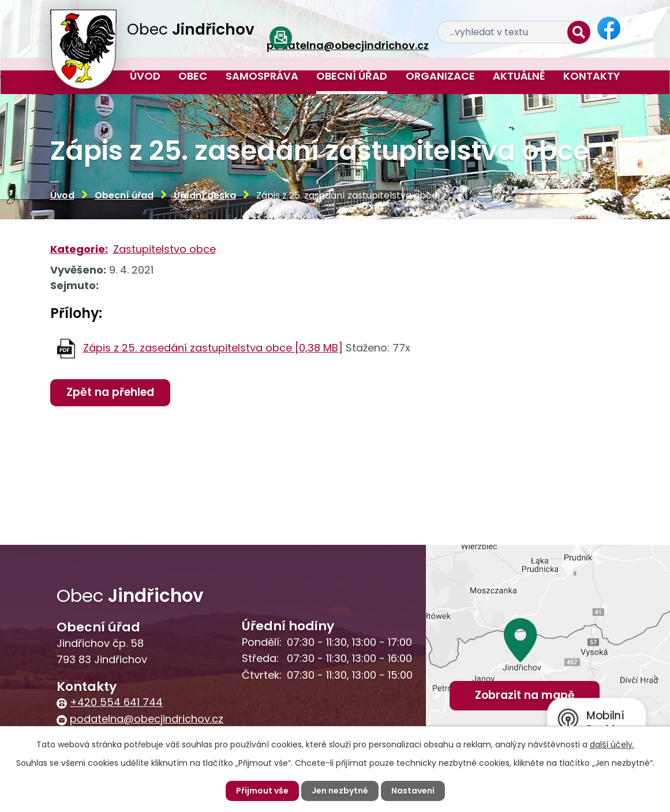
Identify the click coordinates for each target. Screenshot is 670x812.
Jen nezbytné (340, 791)
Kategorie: (79, 249)
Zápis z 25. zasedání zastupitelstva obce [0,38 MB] (213, 348)
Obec (193, 76)
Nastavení (413, 791)
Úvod (145, 76)
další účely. (612, 744)
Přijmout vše (262, 791)
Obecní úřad (352, 76)
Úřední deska (205, 195)
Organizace (440, 76)
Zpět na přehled (110, 392)
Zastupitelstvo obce (164, 249)
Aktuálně (519, 76)
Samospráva (262, 76)
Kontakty (592, 76)
